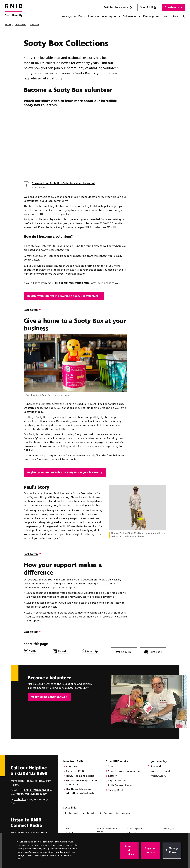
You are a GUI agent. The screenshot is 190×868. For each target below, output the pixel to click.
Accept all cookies (129, 850)
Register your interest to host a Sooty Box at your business (65, 473)
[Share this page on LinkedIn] (66, 651)
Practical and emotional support (99, 16)
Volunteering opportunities (49, 697)
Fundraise (34, 25)
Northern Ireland (160, 771)
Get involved (132, 16)
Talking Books (116, 790)
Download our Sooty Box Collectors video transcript (63, 183)
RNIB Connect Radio (120, 785)
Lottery (112, 776)
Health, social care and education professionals (80, 791)
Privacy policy (135, 829)
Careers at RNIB (75, 771)
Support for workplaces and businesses (82, 783)
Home (8, 25)
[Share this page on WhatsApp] (95, 651)
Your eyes (69, 16)
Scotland (156, 766)
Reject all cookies (151, 850)
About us (71, 766)
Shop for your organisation (124, 771)
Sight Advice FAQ (118, 781)
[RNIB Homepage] (14, 12)
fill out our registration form (72, 283)
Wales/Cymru (158, 776)
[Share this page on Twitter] (37, 651)
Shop (111, 766)
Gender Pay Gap (168, 829)
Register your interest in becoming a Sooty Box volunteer (64, 296)
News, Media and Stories (80, 776)
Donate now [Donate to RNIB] (173, 7)
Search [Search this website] (179, 16)
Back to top (31, 310)
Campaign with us (155, 16)
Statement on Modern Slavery (107, 830)
